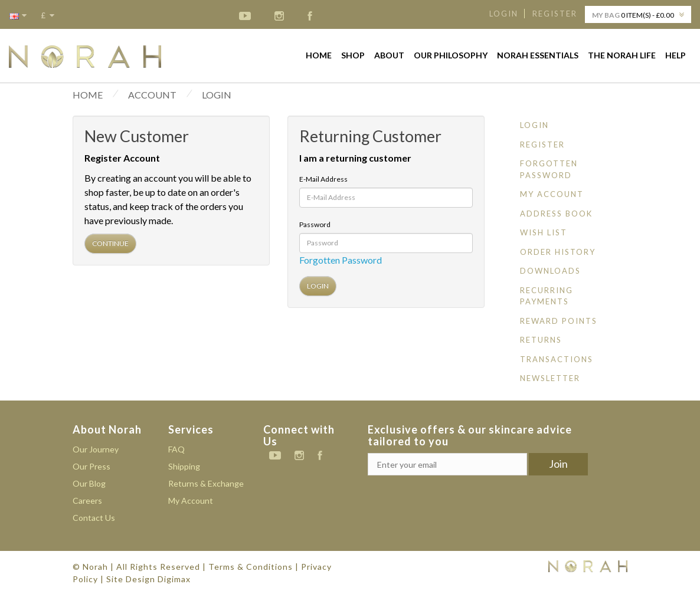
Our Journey (96, 449)
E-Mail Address (323, 179)
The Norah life (622, 55)
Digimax (174, 579)
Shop (353, 55)
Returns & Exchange (206, 483)
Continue (110, 243)
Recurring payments (547, 296)
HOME (88, 95)
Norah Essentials (538, 55)
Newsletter (550, 378)
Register (555, 14)
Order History (558, 252)
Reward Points (559, 321)
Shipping (184, 466)
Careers (87, 501)
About (389, 55)
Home (319, 55)
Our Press (91, 466)
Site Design (131, 579)
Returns (541, 340)
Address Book (556, 214)
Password (315, 224)
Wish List (544, 232)
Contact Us (94, 518)
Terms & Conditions (251, 567)
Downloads (550, 271)
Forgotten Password (341, 260)
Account (152, 95)
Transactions (557, 359)
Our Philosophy (451, 55)
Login (504, 14)
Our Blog (89, 483)
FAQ (176, 449)
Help (676, 55)
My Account (552, 194)
